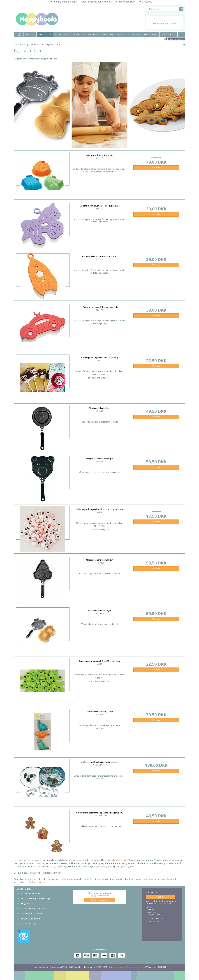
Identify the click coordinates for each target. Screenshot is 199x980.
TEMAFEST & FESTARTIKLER (86, 34)
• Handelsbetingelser (154, 918)
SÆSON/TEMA (134, 34)
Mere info (156, 167)
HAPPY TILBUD (151, 34)
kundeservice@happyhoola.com (164, 901)
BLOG (160, 897)
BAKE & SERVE (122, 860)
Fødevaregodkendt (31, 919)
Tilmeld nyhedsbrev (175, 39)
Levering (150, 910)
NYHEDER (30, 34)
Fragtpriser (151, 912)
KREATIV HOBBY (62, 34)
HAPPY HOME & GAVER (113, 34)
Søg (181, 9)
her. (59, 873)
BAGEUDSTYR (45, 34)
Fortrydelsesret (153, 915)
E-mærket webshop (31, 893)
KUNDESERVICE (168, 34)
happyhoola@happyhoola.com (129, 967)
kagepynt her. (40, 882)
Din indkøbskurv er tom (165, 24)
